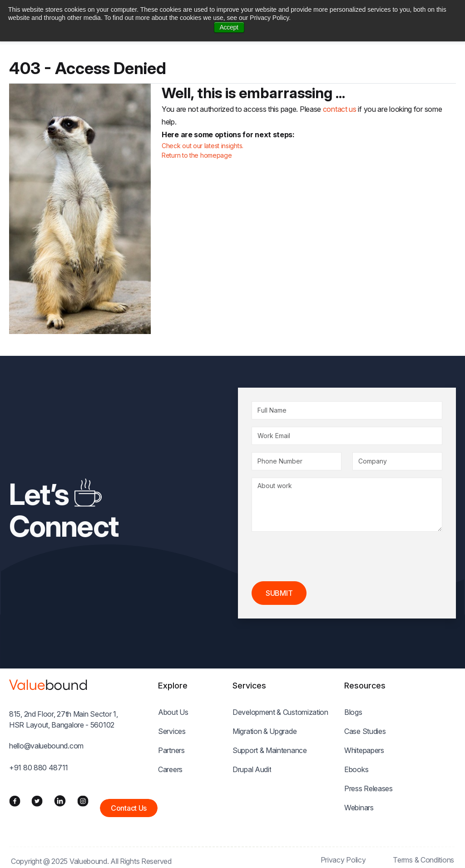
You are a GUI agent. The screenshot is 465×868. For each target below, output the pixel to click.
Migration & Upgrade (265, 731)
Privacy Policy (343, 860)
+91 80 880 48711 (39, 768)
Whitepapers (364, 750)
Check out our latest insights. (203, 146)
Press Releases (369, 788)
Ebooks (356, 769)
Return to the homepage (197, 155)
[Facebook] (15, 801)
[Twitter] (37, 801)
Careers (170, 769)
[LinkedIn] (60, 801)
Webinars (359, 808)
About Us (173, 712)
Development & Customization (280, 712)
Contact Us (129, 808)
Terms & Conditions (423, 860)
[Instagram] (83, 801)
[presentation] (321, 557)
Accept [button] (229, 27)
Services (172, 731)
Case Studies (365, 731)
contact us (340, 109)
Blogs (353, 712)
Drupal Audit (252, 769)
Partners (171, 750)
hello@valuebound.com (46, 746)
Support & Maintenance (270, 750)
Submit (279, 593)
